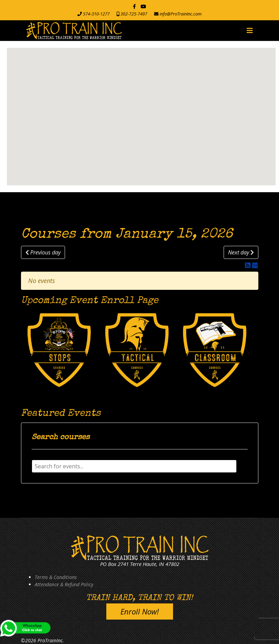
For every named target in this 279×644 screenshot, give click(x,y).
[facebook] (134, 6)
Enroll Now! (140, 611)
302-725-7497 (134, 14)
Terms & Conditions (56, 577)
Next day (241, 252)
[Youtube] (143, 6)
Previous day (43, 252)
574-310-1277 (96, 14)
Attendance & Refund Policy (64, 584)
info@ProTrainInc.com (181, 14)
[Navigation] (250, 31)
